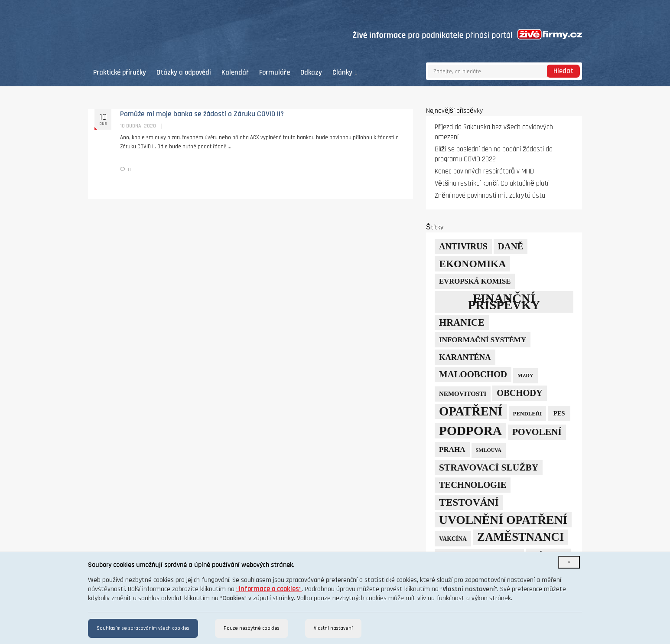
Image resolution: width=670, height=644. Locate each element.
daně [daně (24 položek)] (511, 246)
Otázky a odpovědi (184, 73)
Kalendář (235, 73)
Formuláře (275, 73)
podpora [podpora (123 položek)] (470, 431)
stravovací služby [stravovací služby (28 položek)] (489, 467)
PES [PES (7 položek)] (559, 413)
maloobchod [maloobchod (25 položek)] (473, 374)
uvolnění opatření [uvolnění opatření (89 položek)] (503, 520)
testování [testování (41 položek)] (469, 502)
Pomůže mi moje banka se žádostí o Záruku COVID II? (202, 114)
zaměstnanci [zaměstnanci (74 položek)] (520, 537)
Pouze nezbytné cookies (252, 628)
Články (345, 73)
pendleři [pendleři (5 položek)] (528, 414)
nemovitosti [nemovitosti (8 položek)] (463, 394)
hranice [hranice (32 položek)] (462, 322)
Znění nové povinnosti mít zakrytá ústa (490, 196)
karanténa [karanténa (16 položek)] (465, 357)
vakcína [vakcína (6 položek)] (453, 539)
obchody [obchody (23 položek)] (520, 393)
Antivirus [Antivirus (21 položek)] (463, 246)
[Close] (569, 562)
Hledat (563, 71)
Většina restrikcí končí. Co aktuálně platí (491, 184)
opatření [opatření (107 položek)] (471, 411)
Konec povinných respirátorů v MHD (484, 172)
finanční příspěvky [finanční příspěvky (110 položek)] (504, 302)
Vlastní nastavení (333, 628)
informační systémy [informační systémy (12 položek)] (483, 340)
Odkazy (311, 73)
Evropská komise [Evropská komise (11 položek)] (475, 281)
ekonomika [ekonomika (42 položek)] (472, 264)
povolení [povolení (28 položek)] (537, 432)
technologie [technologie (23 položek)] (473, 485)
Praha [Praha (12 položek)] (452, 449)
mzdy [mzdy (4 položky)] (525, 376)
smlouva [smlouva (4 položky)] (489, 450)
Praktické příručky (120, 73)
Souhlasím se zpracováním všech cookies (143, 628)
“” (269, 589)
